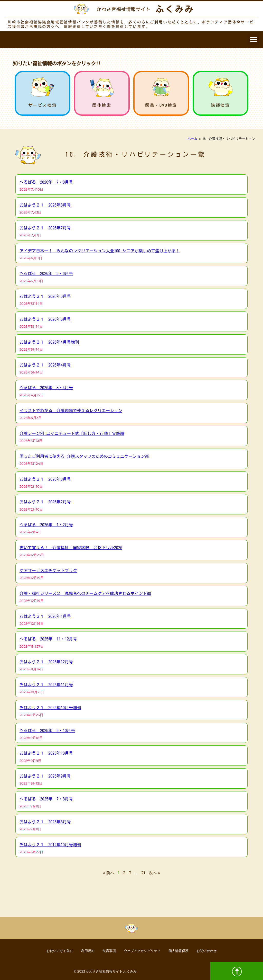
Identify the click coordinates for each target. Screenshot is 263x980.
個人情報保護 (185, 950)
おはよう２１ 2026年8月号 (45, 205)
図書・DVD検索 (161, 105)
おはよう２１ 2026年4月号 (45, 365)
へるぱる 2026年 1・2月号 (46, 525)
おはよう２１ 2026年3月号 (45, 479)
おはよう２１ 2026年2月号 (45, 502)
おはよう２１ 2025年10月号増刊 (50, 708)
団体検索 (102, 105)
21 (143, 873)
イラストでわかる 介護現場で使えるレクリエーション (71, 411)
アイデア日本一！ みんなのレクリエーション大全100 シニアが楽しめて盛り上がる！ (100, 251)
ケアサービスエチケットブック (48, 571)
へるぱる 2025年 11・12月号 (48, 639)
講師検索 (220, 105)
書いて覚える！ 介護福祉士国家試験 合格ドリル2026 (71, 548)
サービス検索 (43, 105)
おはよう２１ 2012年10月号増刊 (50, 845)
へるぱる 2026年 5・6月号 (46, 273)
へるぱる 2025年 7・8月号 (46, 799)
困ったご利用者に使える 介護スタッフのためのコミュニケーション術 (84, 456)
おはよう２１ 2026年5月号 (45, 319)
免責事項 (107, 950)
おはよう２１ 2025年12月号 (46, 662)
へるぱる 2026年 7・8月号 (46, 182)
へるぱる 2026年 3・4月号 (46, 388)
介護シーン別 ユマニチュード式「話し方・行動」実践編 (72, 433)
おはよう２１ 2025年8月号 (45, 822)
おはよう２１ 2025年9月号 (45, 776)
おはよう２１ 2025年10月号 (46, 753)
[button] (253, 40)
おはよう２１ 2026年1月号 (45, 616)
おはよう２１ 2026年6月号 (45, 296)
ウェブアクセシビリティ (144, 950)
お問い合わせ (217, 950)
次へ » (154, 873)
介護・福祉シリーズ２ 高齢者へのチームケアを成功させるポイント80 (85, 593)
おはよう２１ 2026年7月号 (45, 228)
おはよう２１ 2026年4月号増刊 (49, 342)
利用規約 (82, 950)
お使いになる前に (50, 950)
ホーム (192, 139)
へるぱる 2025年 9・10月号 (47, 730)
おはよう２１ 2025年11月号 (46, 685)
